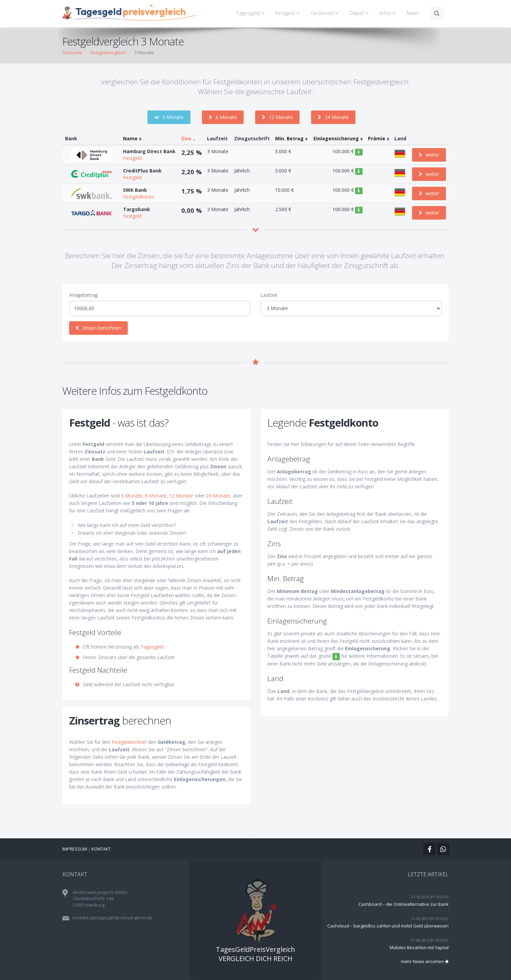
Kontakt (101, 849)
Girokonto (326, 13)
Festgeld (289, 13)
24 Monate (218, 496)
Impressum (75, 849)
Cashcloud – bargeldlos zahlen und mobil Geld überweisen (388, 926)
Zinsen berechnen (98, 328)
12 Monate (181, 496)
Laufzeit (269, 295)
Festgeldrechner (129, 742)
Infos (389, 13)
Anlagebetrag (83, 295)
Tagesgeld (251, 13)
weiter (429, 155)
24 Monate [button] (333, 117)
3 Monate (132, 496)
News (413, 13)
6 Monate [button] (223, 117)
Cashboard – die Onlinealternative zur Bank (404, 904)
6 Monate (156, 496)
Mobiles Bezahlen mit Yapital (419, 947)
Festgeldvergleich (108, 53)
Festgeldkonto (139, 197)
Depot (360, 13)
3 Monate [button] (169, 117)
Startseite (72, 53)
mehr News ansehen (425, 961)
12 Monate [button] (277, 117)
